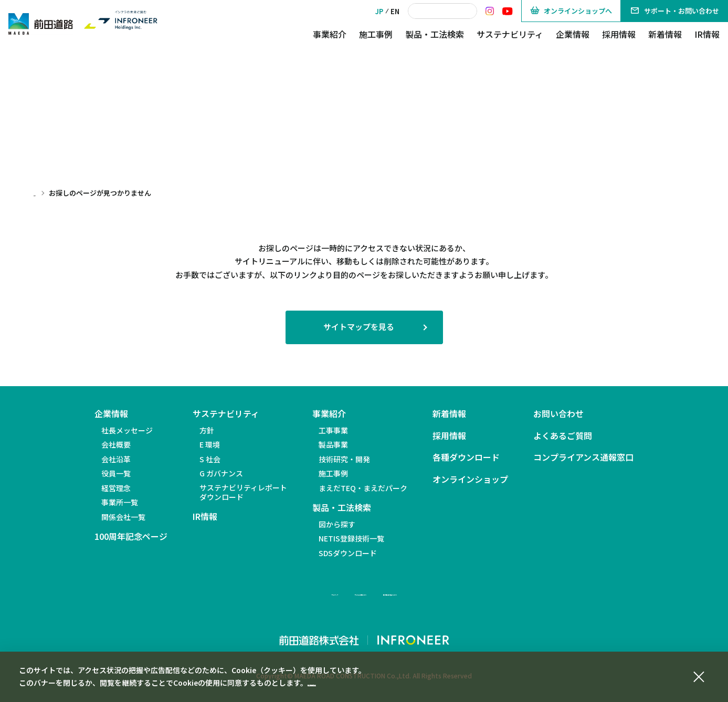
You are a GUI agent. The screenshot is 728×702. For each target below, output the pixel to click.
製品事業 (333, 444)
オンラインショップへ (571, 11)
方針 (207, 430)
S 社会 (210, 459)
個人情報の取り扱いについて (444, 592)
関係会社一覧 (123, 517)
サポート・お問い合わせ (674, 11)
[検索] (442, 11)
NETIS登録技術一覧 (351, 538)
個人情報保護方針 (337, 683)
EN (395, 11)
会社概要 (116, 444)
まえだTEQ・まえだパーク (363, 488)
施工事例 (376, 34)
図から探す (337, 524)
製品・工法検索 (435, 34)
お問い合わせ (558, 414)
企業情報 (573, 34)
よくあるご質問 (563, 436)
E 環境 (210, 444)
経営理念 (116, 488)
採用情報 (619, 34)
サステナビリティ (510, 34)
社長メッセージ (127, 430)
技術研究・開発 (344, 459)
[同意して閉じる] (699, 675)
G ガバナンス (221, 473)
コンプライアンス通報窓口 (583, 457)
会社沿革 (116, 459)
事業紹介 (330, 34)
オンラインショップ (470, 479)
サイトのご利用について (339, 592)
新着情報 (665, 34)
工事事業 (333, 430)
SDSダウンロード (348, 553)
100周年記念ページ (131, 536)
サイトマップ (259, 592)
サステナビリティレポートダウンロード (243, 492)
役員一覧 (116, 473)
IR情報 (707, 34)
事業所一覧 (120, 502)
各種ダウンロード (466, 457)
